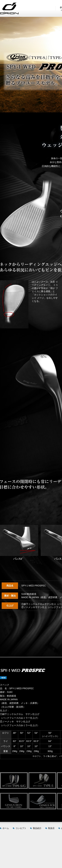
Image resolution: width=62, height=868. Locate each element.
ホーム (6, 828)
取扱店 (51, 828)
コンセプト (21, 828)
